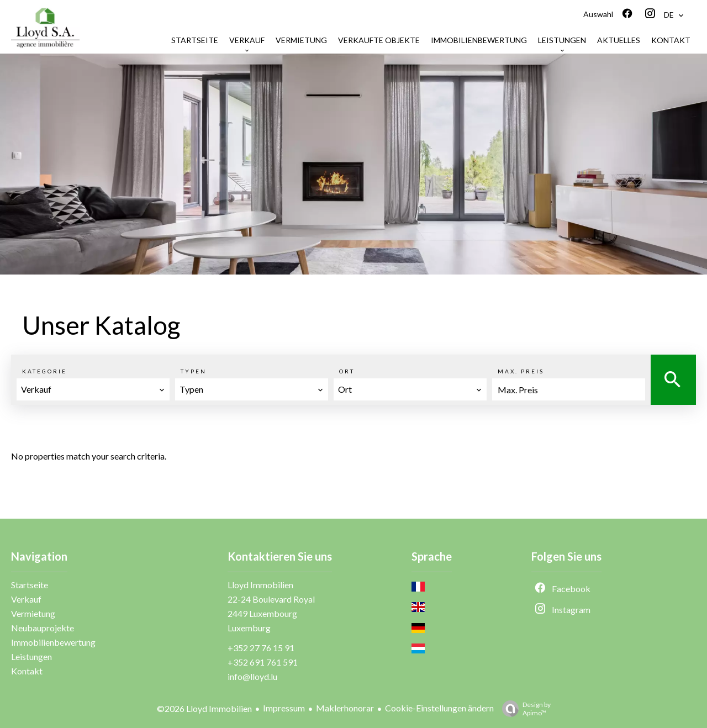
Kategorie (44, 371)
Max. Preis (521, 371)
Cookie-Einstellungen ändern (439, 708)
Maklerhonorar (345, 708)
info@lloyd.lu (252, 676)
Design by (524, 709)
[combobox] (93, 389)
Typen (194, 371)
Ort (347, 371)
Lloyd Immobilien (260, 585)
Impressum (284, 708)
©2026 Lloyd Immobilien (204, 708)
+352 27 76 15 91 (261, 648)
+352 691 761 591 (263, 662)
